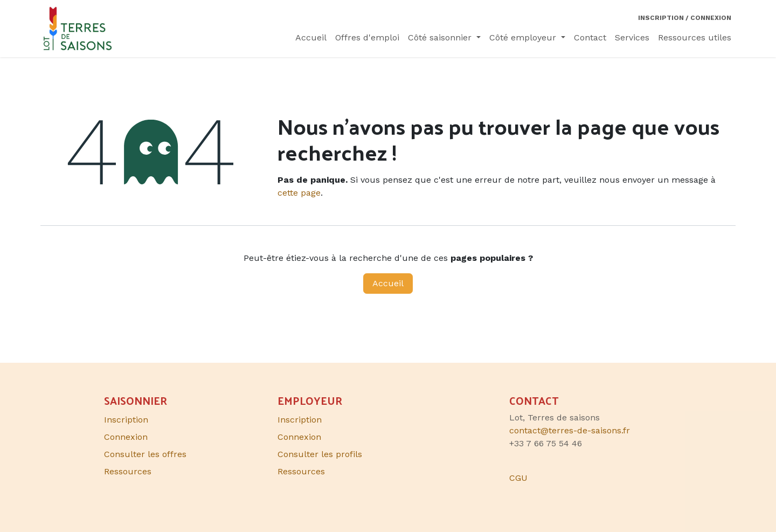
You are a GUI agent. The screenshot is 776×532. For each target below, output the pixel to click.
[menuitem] (311, 38)
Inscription (300, 420)
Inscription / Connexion (685, 18)
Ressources (301, 471)
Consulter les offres (145, 454)
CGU (518, 478)
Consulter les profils (320, 454)
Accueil (388, 283)
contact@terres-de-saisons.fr (570, 430)
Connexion (299, 437)
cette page (299, 193)
